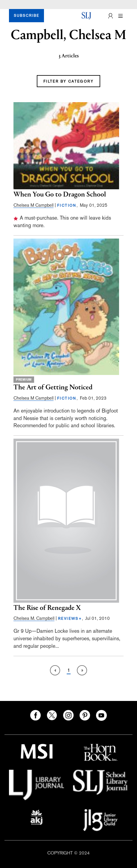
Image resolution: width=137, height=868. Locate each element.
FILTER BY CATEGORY (68, 81)
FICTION (67, 206)
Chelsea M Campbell (34, 205)
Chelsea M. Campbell (34, 618)
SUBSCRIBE (26, 16)
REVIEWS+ (70, 619)
